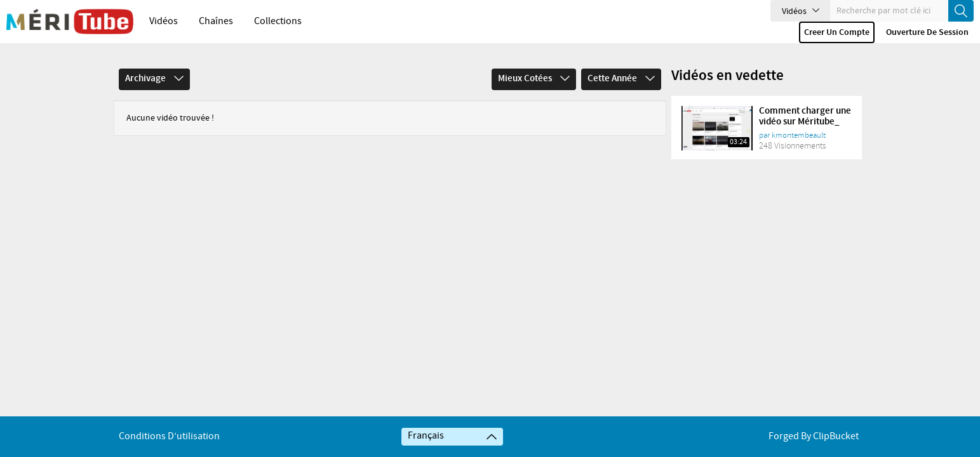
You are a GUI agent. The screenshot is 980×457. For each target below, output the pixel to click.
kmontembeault (799, 130)
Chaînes (216, 21)
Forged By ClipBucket (814, 436)
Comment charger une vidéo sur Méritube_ (805, 111)
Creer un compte (837, 32)
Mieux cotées (534, 74)
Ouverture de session (927, 32)
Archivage (154, 74)
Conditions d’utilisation (169, 436)
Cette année (621, 74)
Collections (278, 21)
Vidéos (164, 21)
